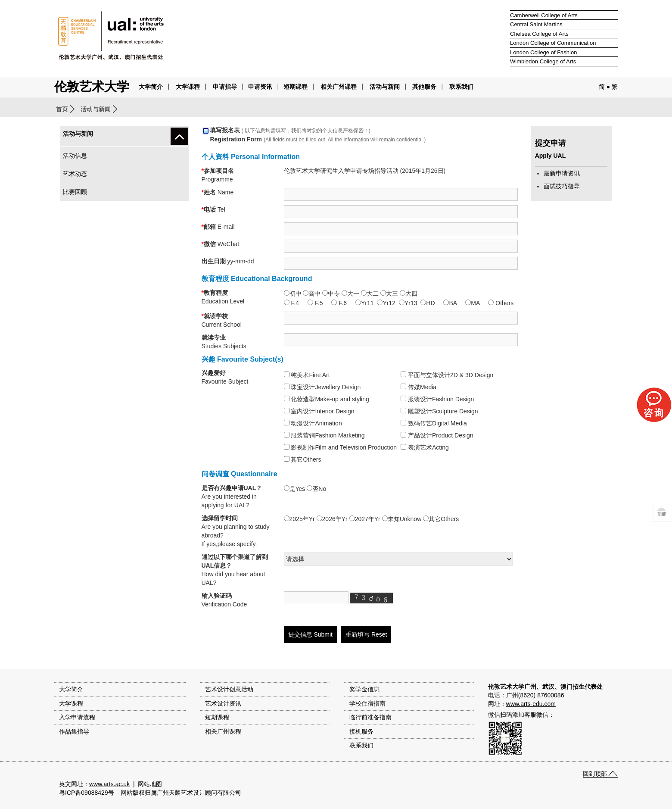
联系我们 (461, 87)
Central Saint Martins (536, 24)
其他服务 (424, 87)
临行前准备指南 (370, 717)
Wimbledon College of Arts (543, 61)
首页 (62, 109)
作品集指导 (74, 731)
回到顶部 (595, 774)
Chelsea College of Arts (539, 34)
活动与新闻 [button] (385, 87)
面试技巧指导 (562, 186)
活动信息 (75, 156)
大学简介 (151, 87)
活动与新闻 (96, 109)
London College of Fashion (543, 52)
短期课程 (296, 87)
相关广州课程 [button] (339, 87)
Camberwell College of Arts (544, 15)
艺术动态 (75, 174)
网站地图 (150, 784)
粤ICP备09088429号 (87, 793)
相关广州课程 (223, 731)
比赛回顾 (75, 192)
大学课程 (188, 87)
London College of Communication (553, 43)
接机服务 (361, 731)
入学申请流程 (77, 717)
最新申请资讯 (562, 173)
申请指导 (225, 87)
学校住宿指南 (367, 703)
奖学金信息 (364, 689)
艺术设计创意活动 (229, 689)
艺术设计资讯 (223, 703)
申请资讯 (260, 87)
